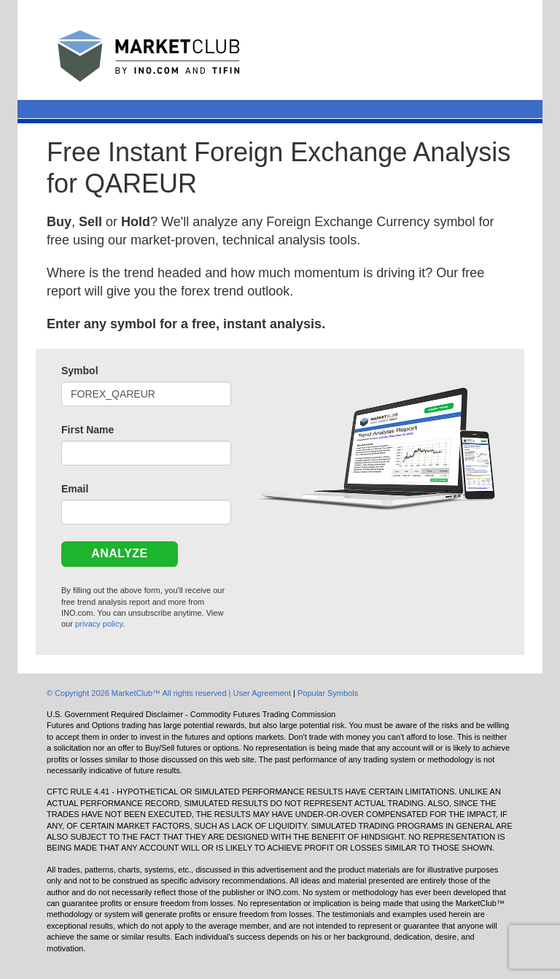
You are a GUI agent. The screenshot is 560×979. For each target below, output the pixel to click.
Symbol (80, 371)
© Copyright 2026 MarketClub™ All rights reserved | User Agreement (170, 693)
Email (75, 489)
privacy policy (99, 624)
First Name (87, 430)
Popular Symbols (328, 693)
